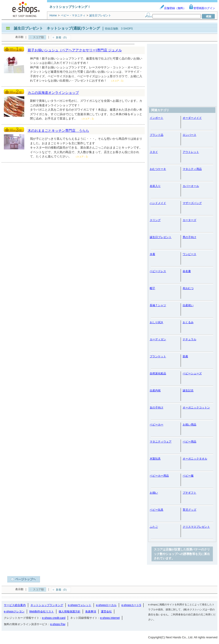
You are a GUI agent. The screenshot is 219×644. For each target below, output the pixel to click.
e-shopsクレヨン (14, 612)
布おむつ (188, 288)
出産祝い (188, 305)
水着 (152, 254)
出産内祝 (155, 390)
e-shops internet (110, 618)
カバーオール (191, 186)
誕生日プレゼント (161, 237)
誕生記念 (188, 390)
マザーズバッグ (192, 203)
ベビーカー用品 (159, 476)
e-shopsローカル (106, 605)
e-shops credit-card (54, 618)
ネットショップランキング (47, 605)
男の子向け (189, 237)
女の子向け (157, 408)
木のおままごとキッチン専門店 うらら (58, 131)
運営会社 (106, 612)
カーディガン (158, 339)
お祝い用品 (189, 425)
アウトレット (191, 152)
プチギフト (189, 493)
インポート (157, 118)
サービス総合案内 (15, 605)
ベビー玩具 (157, 510)
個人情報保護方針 (70, 612)
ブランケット (158, 356)
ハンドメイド (158, 203)
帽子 (152, 288)
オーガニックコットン (196, 408)
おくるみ (188, 322)
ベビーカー (157, 425)
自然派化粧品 (158, 373)
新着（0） (62, 37)
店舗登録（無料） (173, 8)
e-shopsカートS (131, 605)
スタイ (154, 152)
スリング (155, 220)
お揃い (154, 493)
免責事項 (91, 612)
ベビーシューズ (192, 373)
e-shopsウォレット (80, 605)
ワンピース (189, 254)
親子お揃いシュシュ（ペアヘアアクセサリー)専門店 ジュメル (75, 50)
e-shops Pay (58, 624)
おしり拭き (157, 322)
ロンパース (189, 135)
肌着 (185, 356)
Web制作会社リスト (42, 612)
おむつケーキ (158, 169)
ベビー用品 (189, 442)
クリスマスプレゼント (196, 527)
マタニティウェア (161, 442)
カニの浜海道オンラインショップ (53, 93)
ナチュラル (189, 339)
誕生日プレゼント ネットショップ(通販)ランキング (57, 28)
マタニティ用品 (192, 169)
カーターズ (189, 220)
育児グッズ (189, 510)
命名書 (187, 271)
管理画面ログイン (202, 8)
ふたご (154, 527)
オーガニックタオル (195, 459)
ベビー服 (188, 476)
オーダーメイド (192, 118)
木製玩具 (155, 459)
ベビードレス (158, 271)
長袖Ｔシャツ (158, 305)
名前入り (155, 186)
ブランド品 (157, 135)
